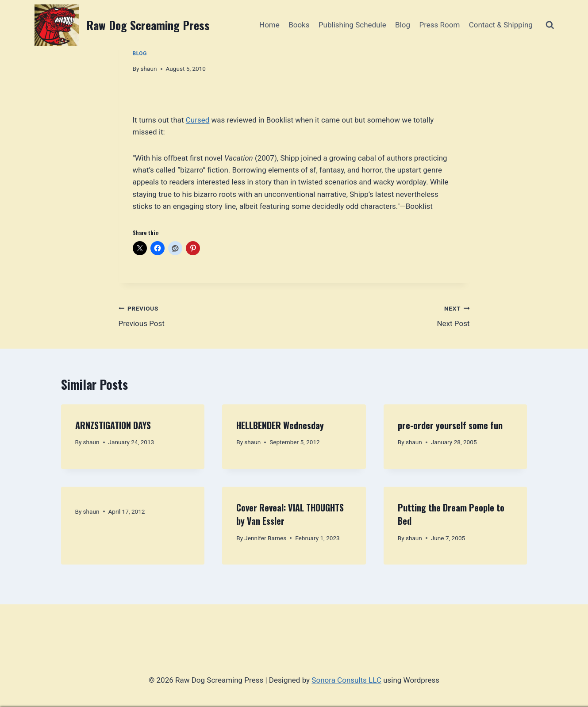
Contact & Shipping (501, 25)
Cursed (198, 120)
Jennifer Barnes (265, 538)
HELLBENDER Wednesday (280, 425)
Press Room (439, 25)
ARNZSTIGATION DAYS (113, 425)
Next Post (386, 315)
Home (269, 25)
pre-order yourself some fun (450, 425)
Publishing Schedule (352, 25)
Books (299, 25)
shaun (149, 69)
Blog (403, 25)
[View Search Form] (550, 25)
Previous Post (203, 315)
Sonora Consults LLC (346, 680)
